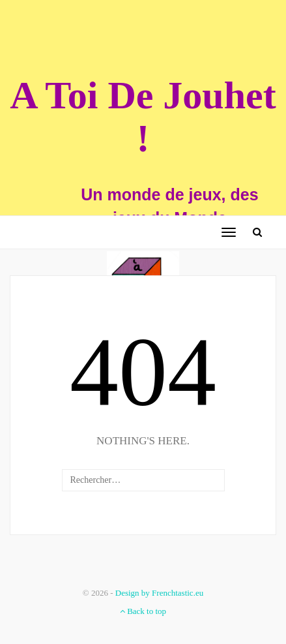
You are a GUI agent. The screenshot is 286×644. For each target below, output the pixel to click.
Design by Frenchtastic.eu (159, 593)
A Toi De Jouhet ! (143, 117)
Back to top (143, 611)
